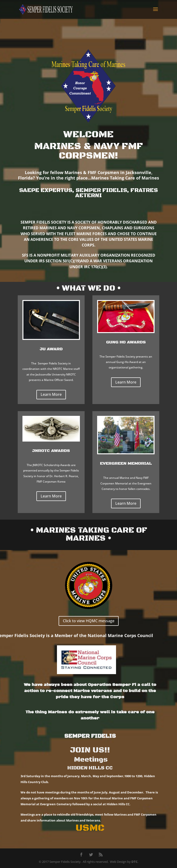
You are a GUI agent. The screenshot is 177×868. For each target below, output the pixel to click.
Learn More (51, 394)
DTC (134, 862)
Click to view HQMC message (89, 621)
